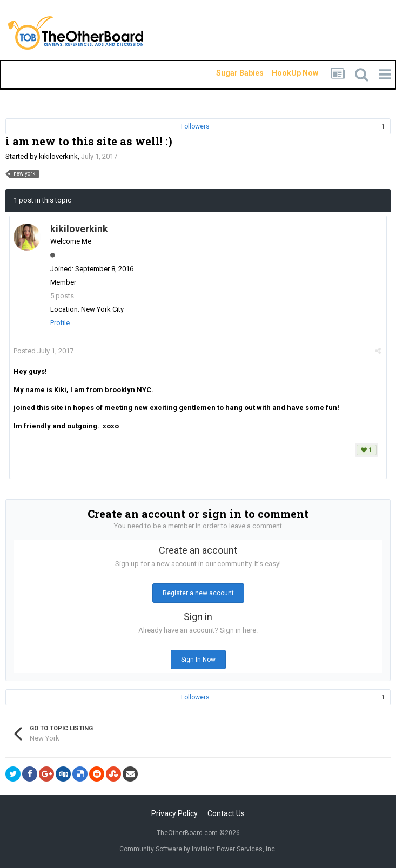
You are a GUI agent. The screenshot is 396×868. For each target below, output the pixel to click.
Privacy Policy (174, 813)
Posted (43, 351)
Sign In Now (198, 660)
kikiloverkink (58, 156)
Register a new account (198, 593)
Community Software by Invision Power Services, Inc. (198, 849)
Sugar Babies (227, 73)
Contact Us (226, 813)
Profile (60, 323)
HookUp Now (283, 73)
